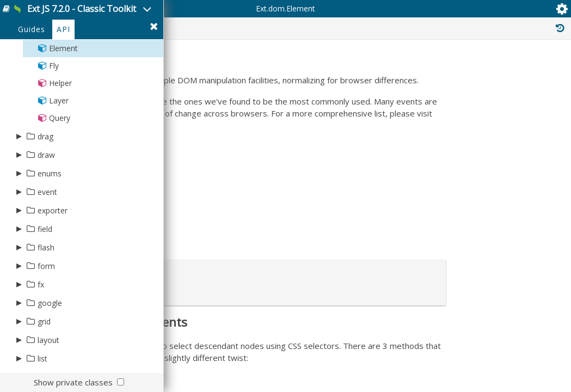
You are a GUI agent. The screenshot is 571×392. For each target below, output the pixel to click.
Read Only (527, 70)
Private (412, 70)
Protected (355, 70)
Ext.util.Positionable (468, 211)
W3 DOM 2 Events (238, 310)
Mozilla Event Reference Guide (261, 256)
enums (50, 220)
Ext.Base (450, 169)
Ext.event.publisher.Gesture (482, 368)
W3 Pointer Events (239, 274)
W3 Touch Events (237, 292)
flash (46, 294)
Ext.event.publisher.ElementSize (489, 380)
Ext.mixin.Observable (471, 223)
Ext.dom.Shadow (464, 320)
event (47, 239)
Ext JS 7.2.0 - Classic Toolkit (121, 16)
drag (45, 183)
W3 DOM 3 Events (238, 328)
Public (300, 70)
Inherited (466, 70)
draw (46, 202)
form (46, 313)
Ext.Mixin (451, 254)
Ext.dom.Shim (459, 332)
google (50, 350)
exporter (53, 257)
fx (41, 331)
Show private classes (73, 382)
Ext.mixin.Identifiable (470, 266)
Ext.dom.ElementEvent (473, 344)
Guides (32, 77)
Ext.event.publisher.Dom (477, 356)
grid (44, 368)
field (45, 276)
